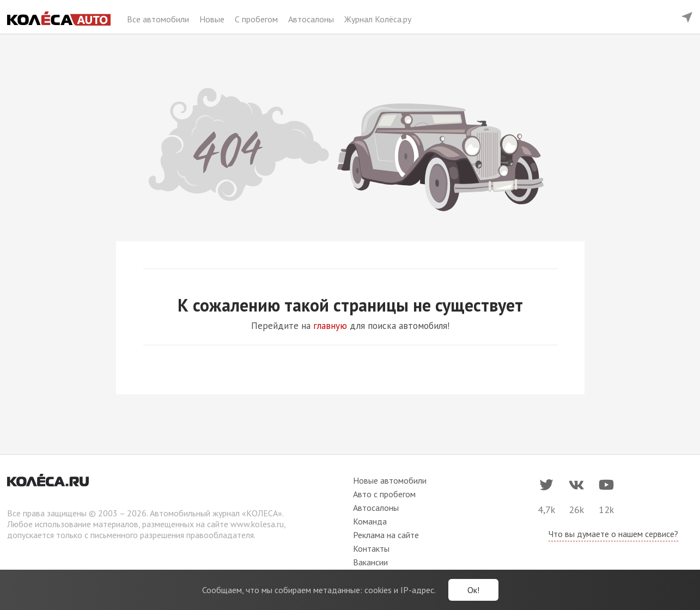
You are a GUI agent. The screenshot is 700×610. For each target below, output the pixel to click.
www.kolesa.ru (257, 524)
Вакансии (370, 562)
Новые (213, 19)
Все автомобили (159, 19)
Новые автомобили (390, 480)
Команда (370, 521)
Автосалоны (312, 19)
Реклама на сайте (386, 535)
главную (330, 326)
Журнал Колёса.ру (378, 19)
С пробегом (257, 19)
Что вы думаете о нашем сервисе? (613, 534)
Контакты (371, 548)
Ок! (473, 590)
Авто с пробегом (384, 494)
